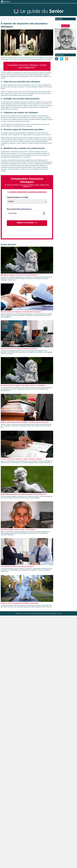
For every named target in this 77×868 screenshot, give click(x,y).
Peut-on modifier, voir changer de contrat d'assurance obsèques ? (21, 312)
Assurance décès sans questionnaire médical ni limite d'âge (19, 603)
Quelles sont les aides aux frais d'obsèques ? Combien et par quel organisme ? (25, 422)
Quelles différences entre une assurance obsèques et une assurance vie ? (24, 494)
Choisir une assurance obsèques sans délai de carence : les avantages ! (23, 385)
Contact (60, 613)
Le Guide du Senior (13, 18)
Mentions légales (53, 613)
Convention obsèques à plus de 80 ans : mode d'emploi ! (18, 530)
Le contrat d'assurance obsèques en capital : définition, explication (22, 459)
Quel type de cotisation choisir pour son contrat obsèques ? (19, 275)
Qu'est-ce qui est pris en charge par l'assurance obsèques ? (19, 349)
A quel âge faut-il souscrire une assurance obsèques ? (18, 566)
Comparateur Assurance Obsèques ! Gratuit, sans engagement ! (27, 66)
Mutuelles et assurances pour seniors (28, 18)
